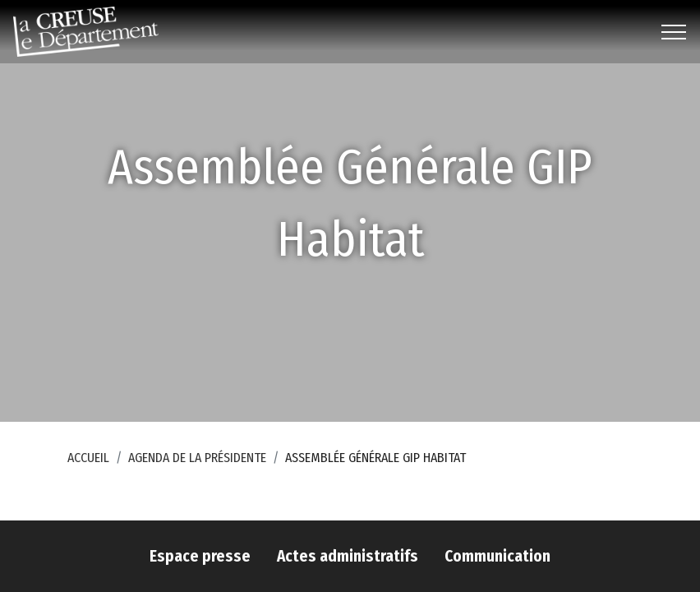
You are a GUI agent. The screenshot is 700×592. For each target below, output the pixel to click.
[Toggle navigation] (674, 32)
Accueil (88, 458)
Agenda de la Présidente (197, 458)
